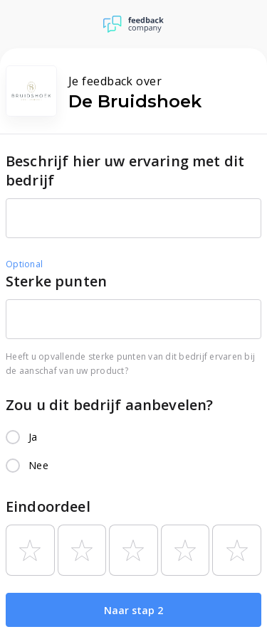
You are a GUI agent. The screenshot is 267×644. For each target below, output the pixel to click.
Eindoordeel (48, 506)
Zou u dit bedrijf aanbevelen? (109, 405)
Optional (24, 264)
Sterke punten (56, 281)
